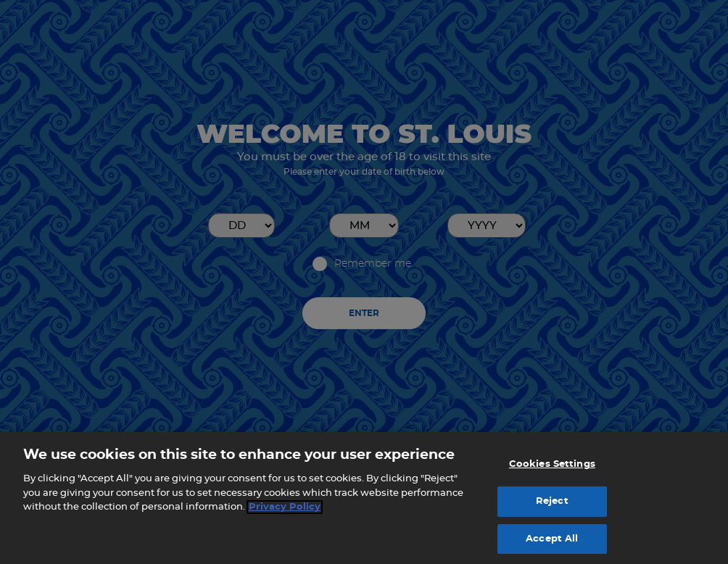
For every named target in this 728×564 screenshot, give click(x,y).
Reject (552, 506)
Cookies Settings (552, 469)
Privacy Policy (285, 512)
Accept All (552, 543)
